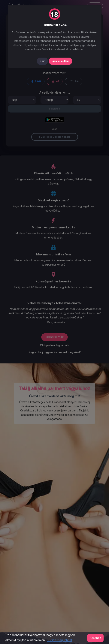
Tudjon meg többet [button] (60, 640)
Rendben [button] (95, 638)
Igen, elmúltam (61, 61)
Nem (42, 61)
